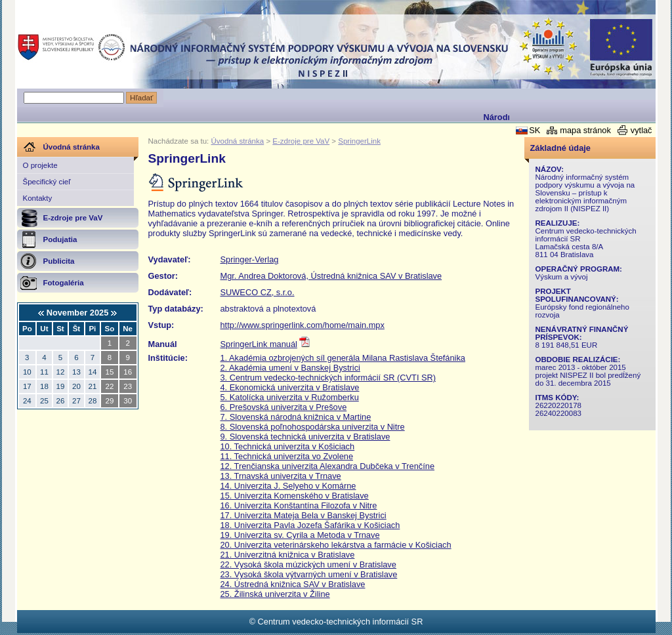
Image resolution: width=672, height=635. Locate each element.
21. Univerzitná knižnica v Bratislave (288, 555)
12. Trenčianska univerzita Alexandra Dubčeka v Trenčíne (328, 466)
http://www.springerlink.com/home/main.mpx (303, 325)
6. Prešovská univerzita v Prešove (284, 407)
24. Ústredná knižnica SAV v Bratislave (293, 584)
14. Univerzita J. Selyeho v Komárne (288, 486)
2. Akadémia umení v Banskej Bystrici (290, 368)
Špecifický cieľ (47, 182)
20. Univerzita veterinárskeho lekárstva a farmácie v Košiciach (336, 545)
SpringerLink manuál (259, 344)
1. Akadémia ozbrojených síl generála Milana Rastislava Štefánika (343, 358)
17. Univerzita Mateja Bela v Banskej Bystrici (304, 515)
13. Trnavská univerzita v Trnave (281, 476)
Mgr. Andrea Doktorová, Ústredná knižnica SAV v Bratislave (331, 276)
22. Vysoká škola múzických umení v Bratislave (308, 564)
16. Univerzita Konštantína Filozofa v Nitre (299, 505)
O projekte (40, 165)
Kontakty (38, 198)
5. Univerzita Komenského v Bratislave (297, 496)
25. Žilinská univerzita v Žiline (275, 594)
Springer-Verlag (250, 259)
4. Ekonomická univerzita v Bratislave (290, 387)
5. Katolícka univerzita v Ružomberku (290, 397)
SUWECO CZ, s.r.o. (258, 292)
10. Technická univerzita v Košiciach (288, 446)
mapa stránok (585, 130)
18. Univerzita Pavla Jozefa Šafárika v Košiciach (310, 525)
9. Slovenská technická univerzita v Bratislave (305, 437)
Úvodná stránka (238, 141)
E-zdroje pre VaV (301, 141)
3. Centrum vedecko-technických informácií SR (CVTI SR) (328, 378)
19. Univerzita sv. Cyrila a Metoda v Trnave (300, 535)
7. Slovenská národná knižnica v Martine (296, 417)
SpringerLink (359, 141)
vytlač (641, 130)
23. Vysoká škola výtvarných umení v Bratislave (309, 574)
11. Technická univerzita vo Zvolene (287, 456)
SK (535, 130)
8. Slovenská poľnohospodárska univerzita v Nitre (313, 427)
